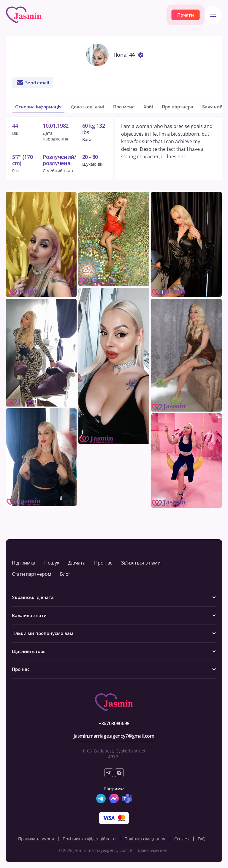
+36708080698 (114, 723)
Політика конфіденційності (89, 839)
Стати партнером (31, 574)
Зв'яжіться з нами (141, 563)
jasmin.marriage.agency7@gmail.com (114, 736)
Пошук (52, 563)
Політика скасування (145, 839)
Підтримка (24, 563)
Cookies (182, 839)
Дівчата (77, 563)
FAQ (202, 839)
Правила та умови (36, 839)
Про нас (103, 563)
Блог (65, 574)
